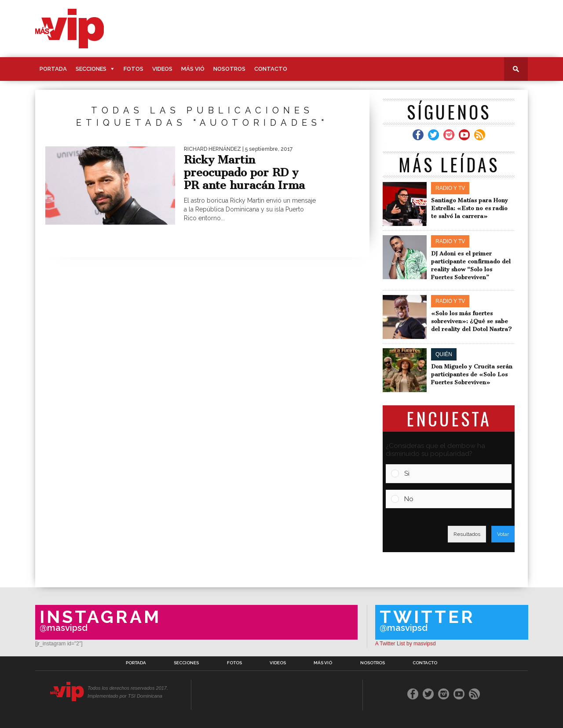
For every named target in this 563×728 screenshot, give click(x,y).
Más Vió (193, 69)
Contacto (271, 69)
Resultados (467, 534)
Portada (53, 69)
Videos (162, 69)
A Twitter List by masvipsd (406, 644)
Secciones (91, 69)
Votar (503, 534)
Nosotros (229, 69)
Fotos (133, 69)
